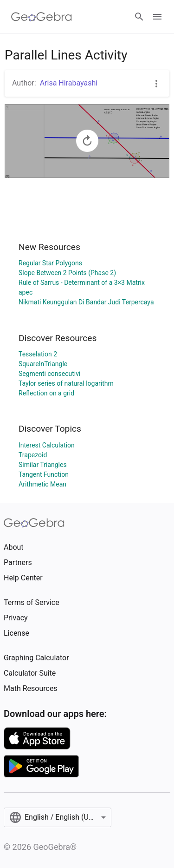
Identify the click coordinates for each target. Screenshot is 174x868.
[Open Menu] (157, 17)
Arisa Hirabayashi (69, 83)
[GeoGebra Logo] (42, 17)
